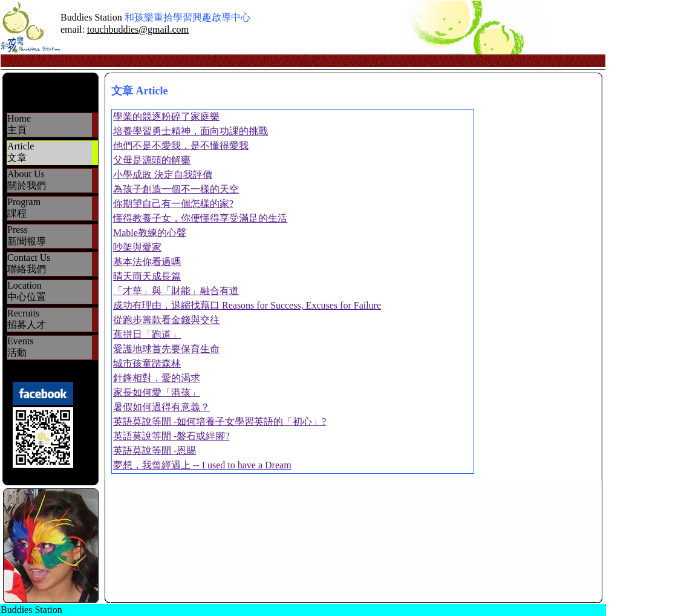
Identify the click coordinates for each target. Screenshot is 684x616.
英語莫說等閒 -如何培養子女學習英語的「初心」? (220, 421)
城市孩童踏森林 (147, 363)
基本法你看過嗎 (147, 262)
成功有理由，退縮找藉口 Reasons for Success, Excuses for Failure (247, 305)
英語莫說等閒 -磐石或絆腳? (171, 436)
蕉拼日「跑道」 (147, 334)
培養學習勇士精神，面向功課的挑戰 (191, 131)
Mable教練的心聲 (150, 233)
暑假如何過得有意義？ (161, 407)
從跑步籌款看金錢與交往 (166, 320)
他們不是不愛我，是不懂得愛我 (181, 146)
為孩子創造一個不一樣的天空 (176, 189)
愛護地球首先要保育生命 (166, 349)
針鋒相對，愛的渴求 (157, 378)
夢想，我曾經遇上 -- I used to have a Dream (202, 465)
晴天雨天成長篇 (147, 276)
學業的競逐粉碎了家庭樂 (166, 116)
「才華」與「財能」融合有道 (176, 291)
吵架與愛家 (137, 247)
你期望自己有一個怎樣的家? (173, 204)
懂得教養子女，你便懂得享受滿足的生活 (200, 218)
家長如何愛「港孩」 (157, 392)
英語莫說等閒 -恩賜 (155, 451)
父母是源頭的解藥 (152, 160)
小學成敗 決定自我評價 (163, 175)
